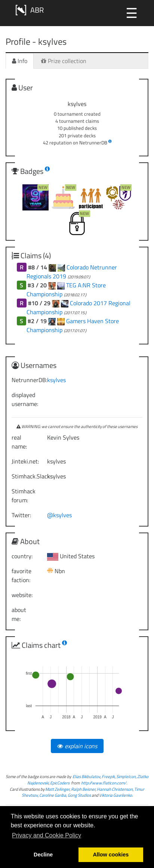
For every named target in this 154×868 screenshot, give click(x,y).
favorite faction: (21, 575)
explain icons (77, 746)
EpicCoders (60, 783)
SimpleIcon (126, 776)
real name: (19, 442)
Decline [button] (43, 855)
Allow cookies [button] (111, 855)
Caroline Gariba (53, 795)
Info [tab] (20, 61)
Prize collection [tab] (64, 61)
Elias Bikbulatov (86, 776)
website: (22, 595)
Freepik (108, 776)
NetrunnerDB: (27, 380)
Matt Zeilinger (57, 789)
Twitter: (21, 515)
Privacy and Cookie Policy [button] (47, 835)
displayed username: (25, 399)
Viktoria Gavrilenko (115, 795)
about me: (19, 614)
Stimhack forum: (24, 496)
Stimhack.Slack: (27, 476)
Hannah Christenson (115, 789)
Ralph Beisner (83, 789)
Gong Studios (79, 795)
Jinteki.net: (25, 461)
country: (22, 556)
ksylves (56, 380)
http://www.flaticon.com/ (104, 783)
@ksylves (59, 515)
